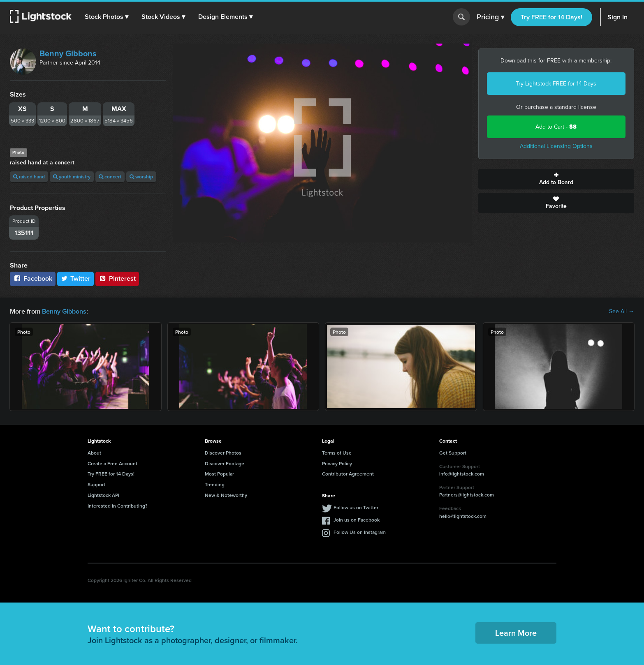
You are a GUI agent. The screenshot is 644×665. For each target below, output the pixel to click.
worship (141, 177)
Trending (215, 484)
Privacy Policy (337, 463)
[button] (107, 17)
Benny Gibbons (68, 53)
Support (96, 484)
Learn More (516, 633)
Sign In (617, 17)
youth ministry (72, 177)
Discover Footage (225, 463)
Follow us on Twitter (356, 507)
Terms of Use (337, 453)
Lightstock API (103, 495)
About (94, 453)
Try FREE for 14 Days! (551, 17)
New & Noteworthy (226, 495)
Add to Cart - (556, 127)
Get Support (453, 453)
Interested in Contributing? (118, 506)
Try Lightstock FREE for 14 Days (556, 84)
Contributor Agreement (348, 474)
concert (110, 177)
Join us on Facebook (357, 520)
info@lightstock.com (462, 474)
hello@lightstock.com (463, 516)
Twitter (76, 278)
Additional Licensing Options (556, 146)
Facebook (33, 278)
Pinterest (117, 278)
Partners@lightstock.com (467, 495)
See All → (622, 312)
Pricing (490, 17)
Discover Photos (223, 453)
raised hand (29, 177)
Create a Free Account (112, 463)
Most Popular (219, 474)
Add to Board (556, 179)
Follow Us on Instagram (360, 532)
